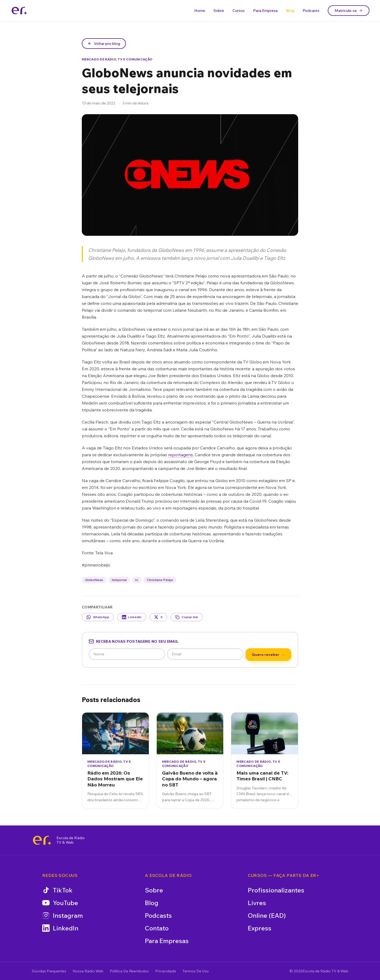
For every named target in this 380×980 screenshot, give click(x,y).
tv (137, 580)
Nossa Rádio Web (88, 971)
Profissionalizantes (276, 890)
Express (260, 928)
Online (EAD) (267, 915)
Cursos (239, 11)
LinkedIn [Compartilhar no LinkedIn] (132, 617)
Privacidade (166, 971)
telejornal (119, 580)
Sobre (219, 11)
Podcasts (311, 11)
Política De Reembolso (129, 971)
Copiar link (187, 617)
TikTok (57, 890)
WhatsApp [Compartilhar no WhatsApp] (98, 617)
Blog (290, 11)
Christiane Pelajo (160, 580)
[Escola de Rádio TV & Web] (42, 840)
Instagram (63, 915)
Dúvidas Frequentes (49, 971)
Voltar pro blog (104, 44)
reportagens (180, 455)
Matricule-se (349, 11)
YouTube (60, 903)
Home (200, 11)
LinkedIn (60, 928)
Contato (157, 928)
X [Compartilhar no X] (158, 617)
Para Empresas (167, 941)
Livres (257, 903)
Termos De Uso (196, 971)
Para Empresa (265, 11)
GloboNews (94, 580)
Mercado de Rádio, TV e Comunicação (117, 59)
